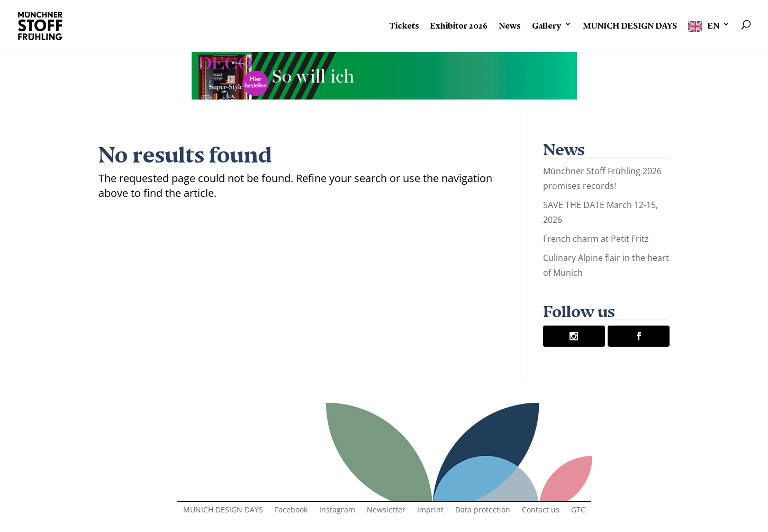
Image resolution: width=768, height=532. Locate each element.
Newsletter (386, 510)
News (510, 24)
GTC (578, 510)
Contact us (541, 510)
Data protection (483, 510)
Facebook (291, 510)
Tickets (404, 24)
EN (713, 24)
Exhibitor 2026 (459, 24)
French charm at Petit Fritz (596, 239)
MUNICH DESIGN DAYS (630, 24)
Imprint (430, 510)
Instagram (337, 510)
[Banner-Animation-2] (384, 96)
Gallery (546, 24)
